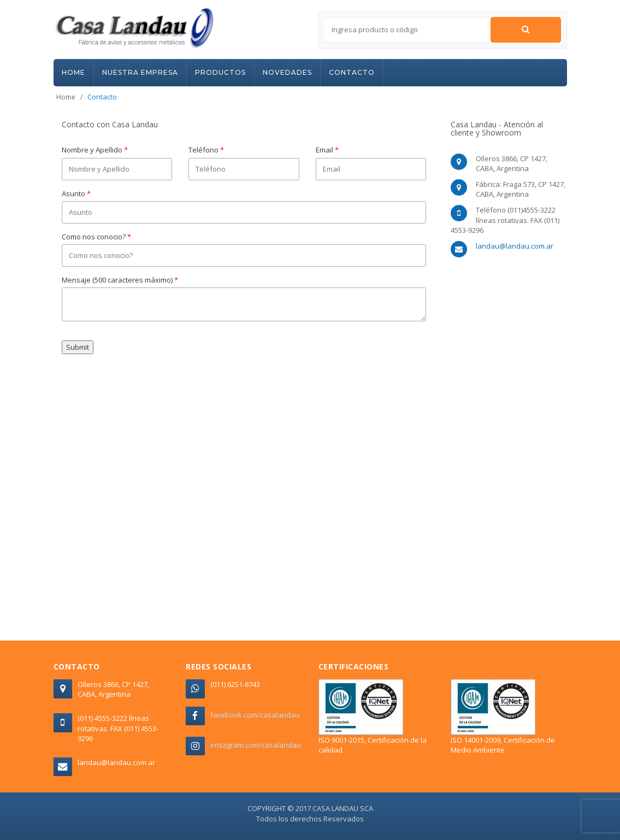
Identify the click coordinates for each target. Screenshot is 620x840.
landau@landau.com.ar (515, 246)
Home (66, 97)
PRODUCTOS (220, 72)
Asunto (76, 193)
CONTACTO (352, 72)
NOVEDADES (287, 72)
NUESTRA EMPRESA (140, 72)
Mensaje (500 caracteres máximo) (120, 280)
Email (327, 150)
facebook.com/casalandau (255, 715)
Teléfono (206, 150)
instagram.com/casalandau (256, 745)
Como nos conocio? (96, 237)
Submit (78, 347)
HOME (73, 72)
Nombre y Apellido (95, 150)
